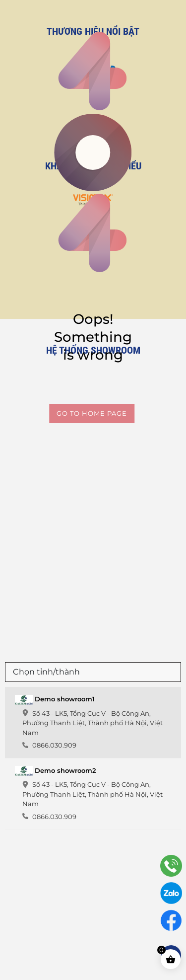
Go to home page (92, 413)
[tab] (93, 723)
